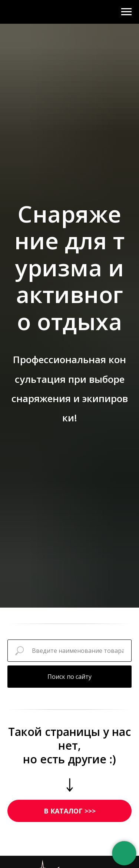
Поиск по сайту (69, 677)
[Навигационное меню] (126, 12)
